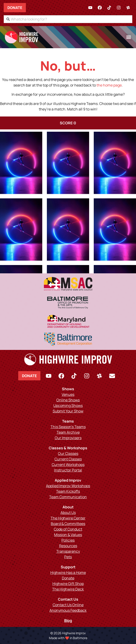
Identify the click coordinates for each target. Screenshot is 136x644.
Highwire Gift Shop (68, 584)
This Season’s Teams (68, 427)
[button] (128, 37)
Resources (68, 546)
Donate (15, 8)
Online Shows (68, 400)
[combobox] (68, 19)
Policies (68, 540)
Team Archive (68, 432)
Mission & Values (68, 535)
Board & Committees (68, 524)
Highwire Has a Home (68, 572)
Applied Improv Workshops (68, 486)
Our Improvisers (68, 438)
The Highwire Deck (68, 589)
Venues (68, 394)
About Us (68, 513)
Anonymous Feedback (68, 610)
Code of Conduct (68, 529)
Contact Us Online (68, 605)
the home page (109, 85)
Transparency (68, 551)
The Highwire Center (68, 518)
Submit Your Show (68, 411)
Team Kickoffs (68, 491)
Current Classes (68, 459)
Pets (68, 557)
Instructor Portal (68, 470)
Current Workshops (68, 465)
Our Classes (68, 453)
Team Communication (68, 497)
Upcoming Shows (68, 405)
